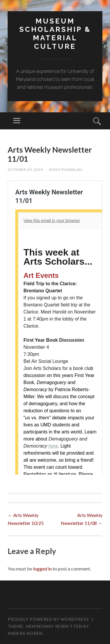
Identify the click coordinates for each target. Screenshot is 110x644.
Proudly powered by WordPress (48, 619)
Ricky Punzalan (66, 170)
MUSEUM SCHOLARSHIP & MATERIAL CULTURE (55, 34)
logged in (42, 569)
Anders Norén (25, 633)
